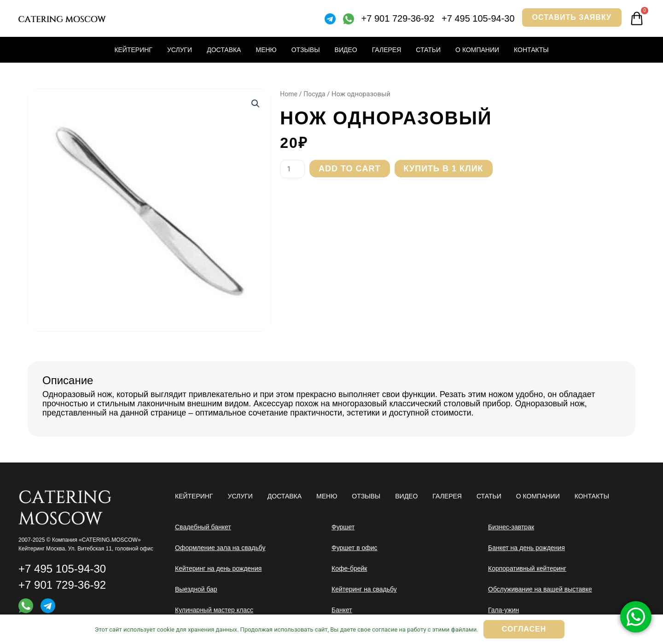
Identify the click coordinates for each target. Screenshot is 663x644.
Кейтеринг (133, 50)
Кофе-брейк (349, 568)
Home (289, 94)
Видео (346, 50)
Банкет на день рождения (526, 548)
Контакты (531, 50)
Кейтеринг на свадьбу (364, 589)
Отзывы (306, 50)
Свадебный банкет (203, 527)
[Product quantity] (293, 169)
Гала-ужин (503, 610)
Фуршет (343, 527)
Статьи (428, 50)
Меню (266, 50)
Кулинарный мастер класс (214, 610)
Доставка (224, 50)
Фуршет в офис (355, 548)
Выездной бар (196, 589)
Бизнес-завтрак (511, 527)
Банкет (342, 610)
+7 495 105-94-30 (478, 18)
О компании (477, 50)
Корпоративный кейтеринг (527, 568)
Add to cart (352, 169)
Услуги (180, 50)
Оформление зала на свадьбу (220, 548)
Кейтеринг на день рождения (218, 568)
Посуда (316, 94)
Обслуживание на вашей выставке (540, 589)
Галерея (387, 50)
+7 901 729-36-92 (398, 18)
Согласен (524, 629)
